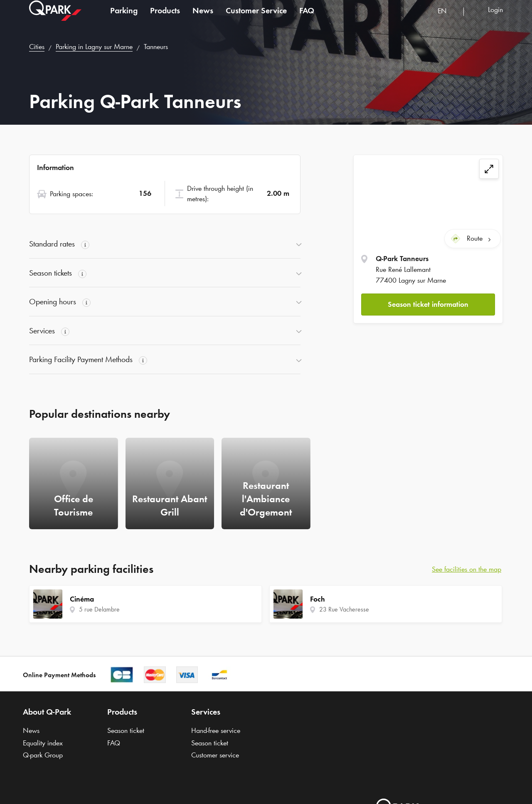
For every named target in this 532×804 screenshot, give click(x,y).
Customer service (215, 755)
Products (165, 18)
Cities (37, 47)
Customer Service (256, 18)
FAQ (307, 18)
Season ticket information (428, 304)
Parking (124, 18)
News (203, 18)
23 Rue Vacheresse (344, 609)
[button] (428, 304)
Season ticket (126, 730)
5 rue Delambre (99, 609)
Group (43, 755)
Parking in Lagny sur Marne (94, 47)
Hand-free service (216, 730)
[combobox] (447, 20)
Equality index (43, 743)
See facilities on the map (467, 569)
